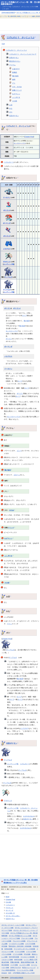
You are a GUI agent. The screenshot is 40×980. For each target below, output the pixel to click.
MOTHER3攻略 (14, 957)
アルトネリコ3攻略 (19, 941)
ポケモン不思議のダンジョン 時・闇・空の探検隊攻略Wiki (20, 3)
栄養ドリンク (17, 90)
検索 (19, 16)
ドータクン (7, 197)
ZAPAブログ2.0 (15, 968)
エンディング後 (9, 264)
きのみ (12, 510)
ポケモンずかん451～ (13, 916)
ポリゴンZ (7, 236)
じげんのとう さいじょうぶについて (23, 54)
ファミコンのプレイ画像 (25, 970)
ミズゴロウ (25, 728)
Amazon (4, 973)
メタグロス (7, 249)
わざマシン (16, 94)
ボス (11, 112)
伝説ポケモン (14, 116)
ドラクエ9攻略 (18, 954)
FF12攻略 (27, 954)
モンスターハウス (20, 143)
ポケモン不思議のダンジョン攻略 (20, 936)
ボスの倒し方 (10, 913)
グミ (14, 83)
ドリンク (11, 528)
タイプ (24, 316)
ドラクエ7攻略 (31, 952)
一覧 (8, 16)
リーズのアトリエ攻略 (16, 944)
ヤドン (10, 624)
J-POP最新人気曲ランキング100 (24, 973)
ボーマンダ (7, 223)
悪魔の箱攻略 (15, 962)
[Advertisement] (20, 24)
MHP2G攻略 (18, 960)
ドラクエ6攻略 (20, 952)
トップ (3, 16)
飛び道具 (15, 76)
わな (11, 108)
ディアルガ (8, 277)
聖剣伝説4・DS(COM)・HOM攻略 (20, 946)
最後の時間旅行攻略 (28, 962)
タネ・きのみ (17, 87)
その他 (15, 101)
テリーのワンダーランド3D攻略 (25, 949)
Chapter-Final (29, 137)
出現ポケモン (14, 58)
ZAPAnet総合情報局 (8, 13)
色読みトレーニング (29, 968)
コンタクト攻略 (25, 965)
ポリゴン (7, 308)
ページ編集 (32, 16)
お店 (11, 105)
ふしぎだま (16, 97)
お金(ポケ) (16, 69)
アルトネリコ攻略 (27, 938)
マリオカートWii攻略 (27, 957)
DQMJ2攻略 (8, 949)
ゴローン (17, 475)
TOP (3, 44)
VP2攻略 (4, 946)
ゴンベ (19, 451)
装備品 (15, 72)
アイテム (12, 65)
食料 (14, 79)
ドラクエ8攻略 (6, 954)
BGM (8, 897)
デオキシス (7, 262)
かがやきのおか (29, 816)
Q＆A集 (8, 902)
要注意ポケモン (15, 61)
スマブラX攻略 (30, 944)
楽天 (10, 973)
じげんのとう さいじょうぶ (20, 37)
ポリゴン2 (7, 210)
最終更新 (13, 16)
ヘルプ (23, 16)
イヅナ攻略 (14, 965)
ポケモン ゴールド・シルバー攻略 (13, 925)
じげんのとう (9, 162)
